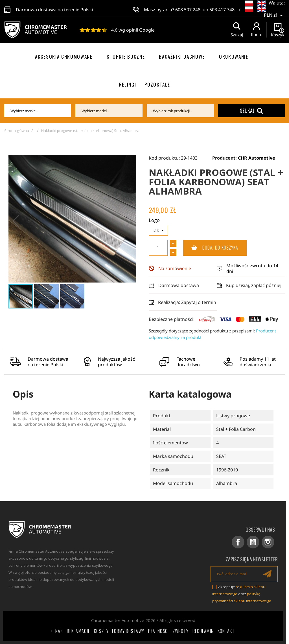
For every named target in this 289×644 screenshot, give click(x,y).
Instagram (268, 542)
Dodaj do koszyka (211, 248)
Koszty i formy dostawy (119, 631)
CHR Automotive (257, 158)
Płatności (158, 631)
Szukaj (251, 111)
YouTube (253, 542)
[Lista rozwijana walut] (274, 11)
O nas (57, 631)
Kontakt (226, 631)
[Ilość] (158, 248)
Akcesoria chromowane (64, 57)
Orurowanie (234, 57)
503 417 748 (222, 8)
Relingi (128, 84)
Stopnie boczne (126, 57)
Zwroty (181, 631)
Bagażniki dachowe (182, 57)
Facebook (238, 542)
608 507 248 (188, 8)
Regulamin (203, 631)
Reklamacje (78, 631)
